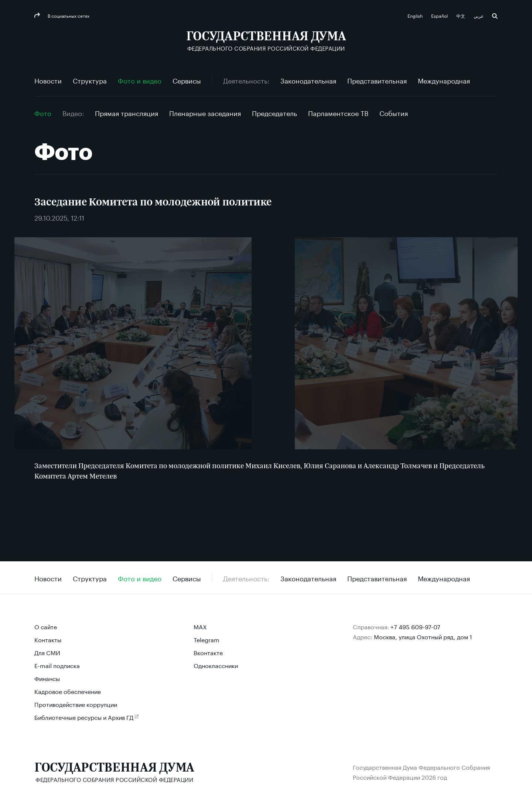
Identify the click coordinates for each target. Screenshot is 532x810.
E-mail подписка (57, 665)
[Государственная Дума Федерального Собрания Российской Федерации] (266, 41)
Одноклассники (216, 665)
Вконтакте (208, 652)
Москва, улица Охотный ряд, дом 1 (423, 636)
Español (440, 15)
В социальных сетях (68, 15)
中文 (461, 15)
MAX (200, 626)
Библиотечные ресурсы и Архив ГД (84, 717)
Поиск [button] (495, 16)
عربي (479, 15)
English (416, 15)
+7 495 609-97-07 (415, 626)
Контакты (48, 639)
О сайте (46, 626)
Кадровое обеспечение (68, 691)
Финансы (47, 678)
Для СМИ (47, 652)
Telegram (207, 639)
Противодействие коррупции (76, 704)
